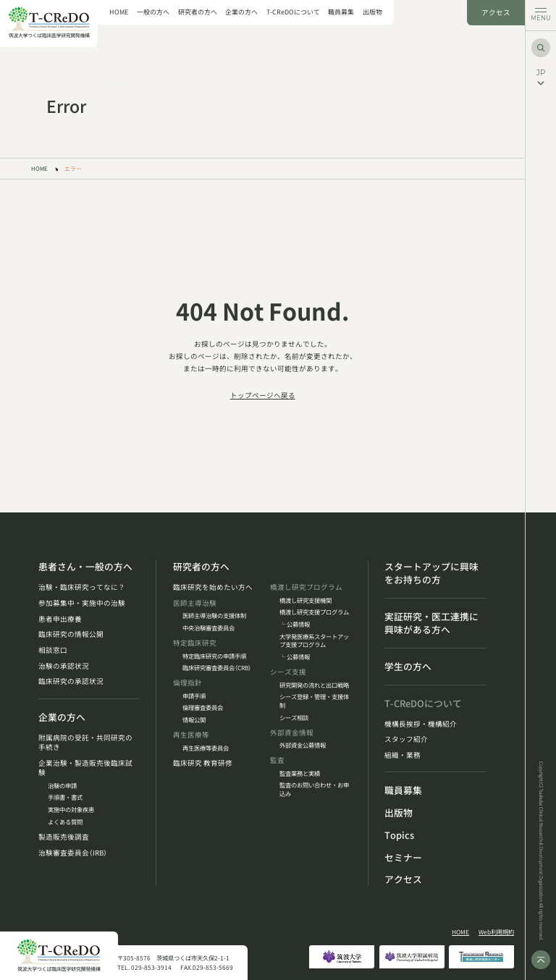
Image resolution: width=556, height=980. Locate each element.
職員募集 (341, 13)
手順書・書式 (65, 797)
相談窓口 (53, 650)
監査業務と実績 (300, 773)
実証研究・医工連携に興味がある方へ (431, 623)
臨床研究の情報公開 (71, 634)
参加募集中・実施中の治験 (82, 603)
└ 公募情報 (295, 624)
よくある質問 (65, 822)
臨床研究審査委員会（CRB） (217, 668)
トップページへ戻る (263, 395)
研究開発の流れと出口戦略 (314, 685)
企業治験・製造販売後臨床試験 (85, 768)
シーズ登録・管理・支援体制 (314, 701)
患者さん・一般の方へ (85, 567)
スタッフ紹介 (406, 739)
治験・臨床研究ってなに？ (82, 587)
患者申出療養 (60, 619)
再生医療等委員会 (206, 748)
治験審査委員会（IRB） (73, 853)
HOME (119, 13)
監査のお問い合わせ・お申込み (314, 789)
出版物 (372, 13)
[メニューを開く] (540, 16)
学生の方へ (408, 667)
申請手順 (194, 696)
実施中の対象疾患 (71, 810)
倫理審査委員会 (203, 707)
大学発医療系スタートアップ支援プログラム (314, 641)
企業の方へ (241, 13)
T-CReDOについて (293, 13)
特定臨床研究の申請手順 (214, 656)
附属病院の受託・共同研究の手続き (85, 743)
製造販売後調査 (64, 837)
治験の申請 (62, 786)
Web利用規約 (496, 932)
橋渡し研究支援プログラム (314, 612)
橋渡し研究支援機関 (306, 600)
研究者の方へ (198, 13)
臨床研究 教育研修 (203, 763)
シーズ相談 (294, 718)
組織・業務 (403, 755)
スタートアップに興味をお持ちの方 (431, 573)
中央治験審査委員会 (208, 628)
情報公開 (194, 720)
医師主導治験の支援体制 (214, 616)
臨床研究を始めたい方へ (213, 587)
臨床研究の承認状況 (71, 681)
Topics (399, 835)
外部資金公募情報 (303, 745)
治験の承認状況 (64, 666)
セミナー (403, 858)
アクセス (496, 12)
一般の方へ (153, 13)
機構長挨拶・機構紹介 (421, 724)
